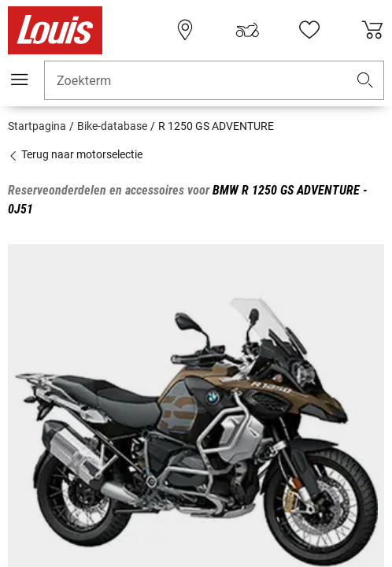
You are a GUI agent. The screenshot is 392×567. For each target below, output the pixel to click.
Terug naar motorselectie (75, 154)
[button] (365, 81)
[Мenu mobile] (20, 80)
